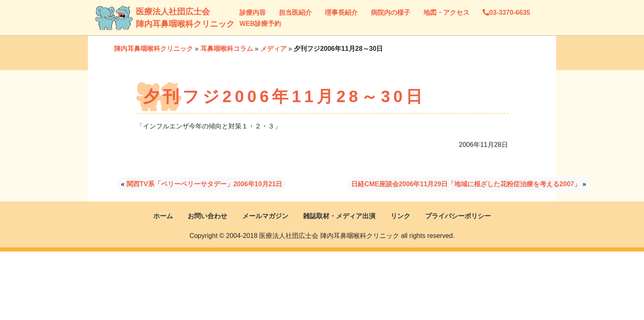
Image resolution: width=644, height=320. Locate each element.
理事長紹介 (341, 13)
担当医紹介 (295, 13)
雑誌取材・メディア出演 (339, 216)
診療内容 (253, 13)
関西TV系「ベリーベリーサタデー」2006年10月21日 (205, 184)
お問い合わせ (207, 216)
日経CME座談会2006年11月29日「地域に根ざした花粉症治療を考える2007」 (466, 184)
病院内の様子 (391, 13)
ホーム (163, 216)
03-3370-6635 (506, 13)
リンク (400, 216)
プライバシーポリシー (458, 216)
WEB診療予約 (260, 24)
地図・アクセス (446, 13)
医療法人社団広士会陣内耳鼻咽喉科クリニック (144, 18)
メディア (274, 49)
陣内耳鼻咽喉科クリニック (154, 49)
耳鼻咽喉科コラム (227, 49)
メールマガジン (265, 216)
